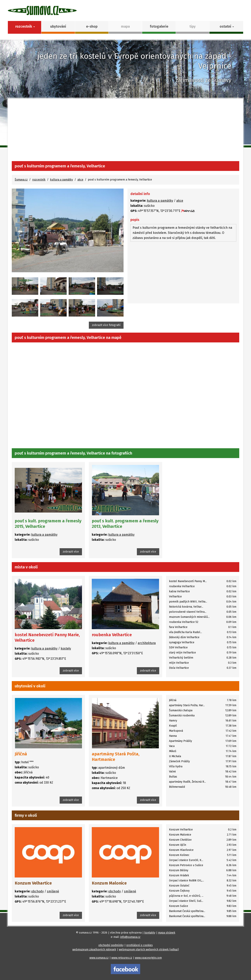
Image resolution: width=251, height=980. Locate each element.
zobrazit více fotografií (106, 325)
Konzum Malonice (109, 883)
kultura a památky (61, 180)
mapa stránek (167, 933)
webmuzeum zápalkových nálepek (94, 950)
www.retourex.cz (122, 958)
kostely (66, 648)
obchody (37, 891)
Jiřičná (21, 754)
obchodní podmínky (111, 945)
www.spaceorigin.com (148, 958)
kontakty (150, 933)
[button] (226, 27)
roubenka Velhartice (112, 635)
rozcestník (39, 180)
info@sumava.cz (130, 937)
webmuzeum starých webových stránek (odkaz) (149, 950)
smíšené (53, 891)
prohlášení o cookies (140, 945)
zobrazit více (71, 552)
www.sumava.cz (99, 958)
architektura (147, 643)
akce (80, 180)
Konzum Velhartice (33, 883)
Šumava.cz (21, 180)
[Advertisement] (125, 132)
